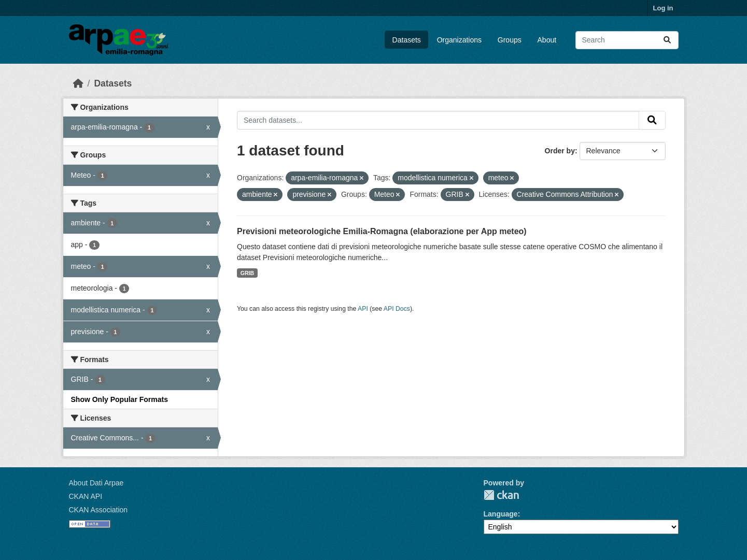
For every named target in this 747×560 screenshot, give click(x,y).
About (547, 40)
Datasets (407, 40)
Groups (510, 40)
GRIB (247, 273)
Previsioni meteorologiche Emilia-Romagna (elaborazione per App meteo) (382, 231)
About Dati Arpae (96, 483)
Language (501, 514)
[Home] (78, 83)
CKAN (501, 495)
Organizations (459, 40)
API (363, 309)
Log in (663, 8)
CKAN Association (98, 510)
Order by (560, 151)
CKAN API (86, 496)
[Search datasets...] (627, 40)
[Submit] (667, 40)
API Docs (397, 309)
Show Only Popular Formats (119, 399)
